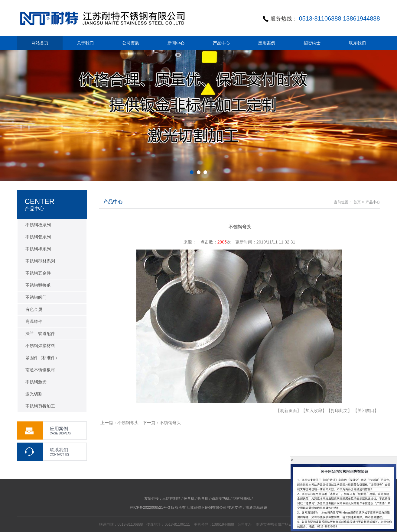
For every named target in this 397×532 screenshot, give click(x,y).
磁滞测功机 (220, 498)
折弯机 (203, 498)
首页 (357, 202)
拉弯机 (189, 498)
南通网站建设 (256, 508)
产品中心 (373, 202)
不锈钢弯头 (128, 423)
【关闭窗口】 (366, 411)
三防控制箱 (171, 498)
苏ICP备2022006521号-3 (150, 508)
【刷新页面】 (288, 411)
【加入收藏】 (314, 411)
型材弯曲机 (242, 498)
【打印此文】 (339, 411)
